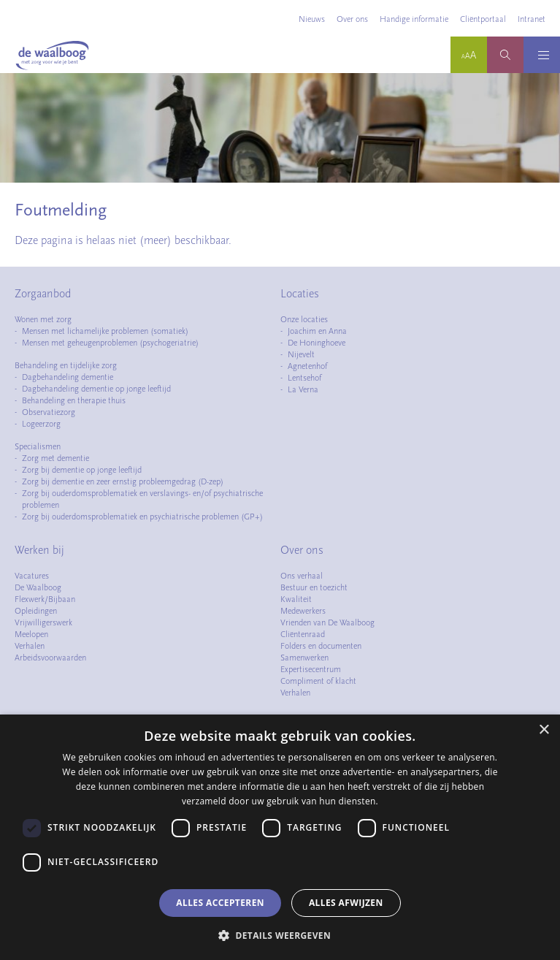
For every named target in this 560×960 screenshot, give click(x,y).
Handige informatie (414, 19)
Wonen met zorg (43, 319)
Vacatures (32, 576)
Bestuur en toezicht (314, 587)
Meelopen (31, 634)
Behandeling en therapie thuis (74, 400)
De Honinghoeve (317, 343)
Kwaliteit (296, 599)
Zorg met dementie (55, 458)
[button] (280, 935)
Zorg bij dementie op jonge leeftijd (82, 470)
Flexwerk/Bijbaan (45, 599)
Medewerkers (303, 611)
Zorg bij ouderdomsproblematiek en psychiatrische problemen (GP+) (142, 517)
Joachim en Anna (317, 331)
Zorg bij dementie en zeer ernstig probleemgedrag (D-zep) (123, 481)
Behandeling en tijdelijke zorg (66, 365)
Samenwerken (304, 658)
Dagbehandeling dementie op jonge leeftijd (96, 389)
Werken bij (39, 550)
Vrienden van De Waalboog (327, 622)
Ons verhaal (302, 576)
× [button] (544, 730)
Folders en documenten (321, 646)
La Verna (303, 389)
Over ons (352, 19)
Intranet (532, 19)
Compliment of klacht (318, 681)
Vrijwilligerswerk (43, 622)
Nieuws (312, 19)
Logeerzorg (41, 424)
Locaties (300, 294)
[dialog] (280, 837)
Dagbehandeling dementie (68, 377)
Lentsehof (304, 378)
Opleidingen (36, 611)
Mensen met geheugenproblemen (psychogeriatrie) (110, 343)
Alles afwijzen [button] (346, 903)
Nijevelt (301, 354)
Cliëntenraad (303, 634)
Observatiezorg (49, 412)
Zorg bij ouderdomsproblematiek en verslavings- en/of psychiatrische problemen (142, 499)
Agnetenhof (307, 366)
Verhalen (30, 646)
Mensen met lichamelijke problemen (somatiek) (105, 331)
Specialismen (38, 446)
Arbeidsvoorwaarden (50, 658)
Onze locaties (304, 319)
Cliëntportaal (483, 19)
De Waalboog (38, 587)
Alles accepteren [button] (220, 903)
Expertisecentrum (311, 669)
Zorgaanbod (43, 294)
